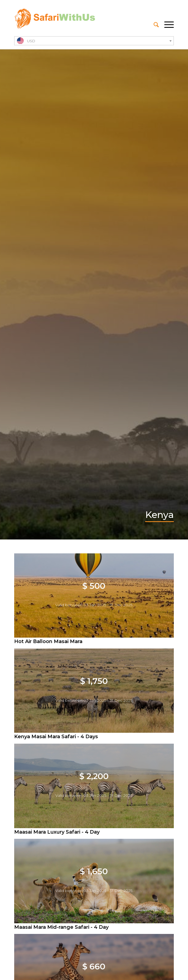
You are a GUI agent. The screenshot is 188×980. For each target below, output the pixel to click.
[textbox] (94, 41)
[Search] (153, 25)
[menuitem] (153, 25)
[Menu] (166, 25)
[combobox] (94, 41)
